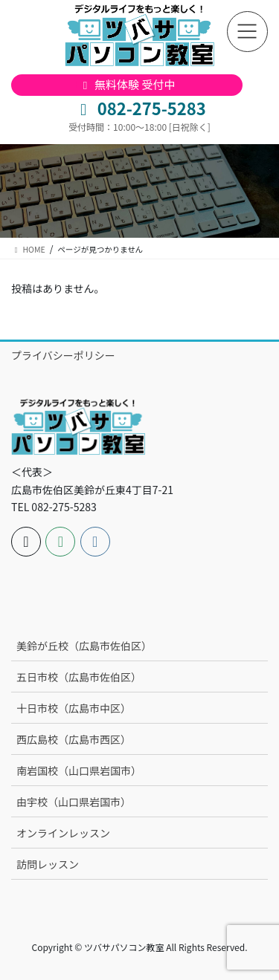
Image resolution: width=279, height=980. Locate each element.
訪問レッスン (48, 864)
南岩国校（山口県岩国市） (79, 770)
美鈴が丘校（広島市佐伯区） (84, 646)
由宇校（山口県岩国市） (74, 802)
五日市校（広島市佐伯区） (79, 677)
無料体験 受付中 (126, 84)
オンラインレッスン (63, 833)
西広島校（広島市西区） (74, 739)
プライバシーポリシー (63, 355)
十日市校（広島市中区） (74, 708)
